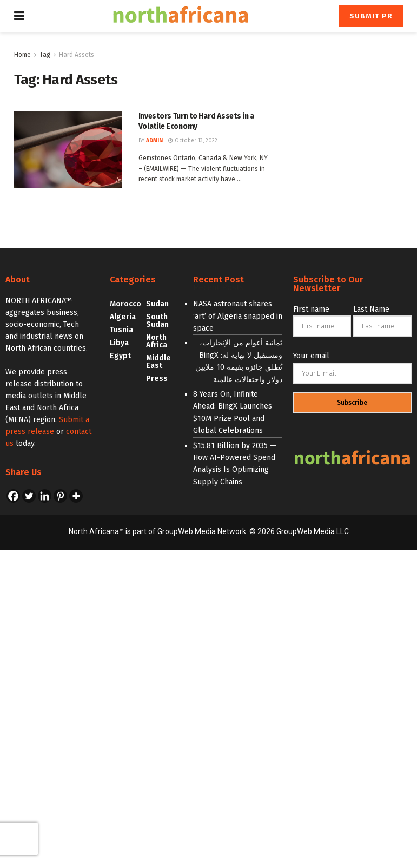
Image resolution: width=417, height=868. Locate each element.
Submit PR (371, 16)
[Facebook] (13, 496)
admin (154, 141)
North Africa (157, 341)
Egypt (120, 356)
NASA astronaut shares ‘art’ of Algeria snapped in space (238, 316)
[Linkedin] (45, 496)
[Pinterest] (60, 496)
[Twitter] (29, 496)
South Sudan (157, 321)
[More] (76, 496)
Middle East (158, 362)
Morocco (125, 304)
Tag (45, 55)
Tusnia (121, 330)
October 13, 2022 (193, 141)
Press (157, 379)
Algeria (123, 317)
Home (22, 55)
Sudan (157, 304)
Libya (119, 343)
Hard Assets (77, 55)
